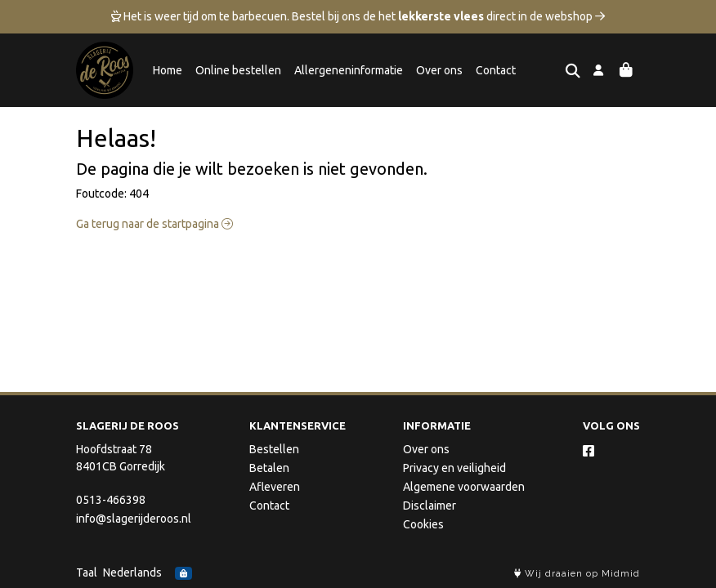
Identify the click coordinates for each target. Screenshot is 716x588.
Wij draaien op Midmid (577, 574)
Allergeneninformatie (349, 70)
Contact (496, 70)
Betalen (269, 468)
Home (168, 70)
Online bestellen (238, 70)
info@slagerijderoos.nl (134, 519)
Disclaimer (430, 506)
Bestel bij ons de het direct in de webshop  (448, 16)
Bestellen (274, 449)
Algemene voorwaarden (464, 487)
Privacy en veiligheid (454, 468)
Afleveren (275, 487)
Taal (87, 572)
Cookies (423, 524)
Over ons (439, 70)
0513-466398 (111, 500)
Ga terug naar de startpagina (154, 224)
